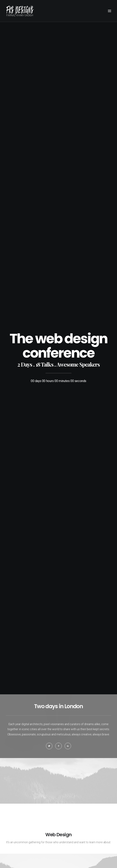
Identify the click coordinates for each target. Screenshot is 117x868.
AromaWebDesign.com (64, 848)
